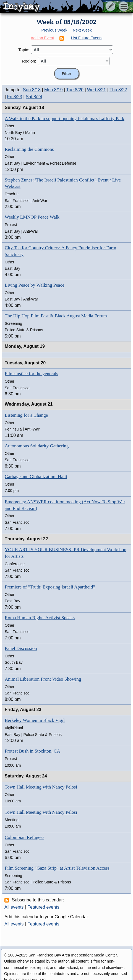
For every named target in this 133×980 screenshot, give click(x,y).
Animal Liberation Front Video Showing (43, 679)
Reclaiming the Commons (29, 149)
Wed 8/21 (97, 90)
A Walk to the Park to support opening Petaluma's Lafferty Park (65, 119)
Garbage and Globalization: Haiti (36, 477)
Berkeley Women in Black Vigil (35, 720)
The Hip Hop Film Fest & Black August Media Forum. (56, 316)
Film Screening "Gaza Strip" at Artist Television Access (57, 868)
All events (14, 907)
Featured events (43, 907)
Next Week (82, 30)
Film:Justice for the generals (31, 374)
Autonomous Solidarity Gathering (37, 446)
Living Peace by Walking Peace (34, 285)
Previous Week (54, 30)
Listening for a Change (26, 415)
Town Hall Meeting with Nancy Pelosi (41, 787)
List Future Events (87, 38)
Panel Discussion (21, 648)
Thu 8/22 (118, 90)
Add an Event (42, 38)
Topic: (24, 50)
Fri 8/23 (15, 97)
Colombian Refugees (24, 837)
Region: (29, 61)
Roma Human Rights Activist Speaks (40, 618)
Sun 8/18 (32, 90)
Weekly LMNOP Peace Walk (32, 217)
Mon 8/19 (54, 90)
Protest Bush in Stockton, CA (32, 751)
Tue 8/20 (75, 90)
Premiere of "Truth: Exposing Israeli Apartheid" (50, 587)
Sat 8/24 (34, 97)
